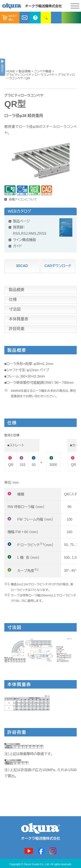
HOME (11, 71)
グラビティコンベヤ (19, 75)
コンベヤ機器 (43, 71)
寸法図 (15, 309)
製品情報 (25, 71)
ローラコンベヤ (45, 75)
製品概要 (17, 290)
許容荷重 (17, 329)
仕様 (13, 300)
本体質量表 (19, 319)
